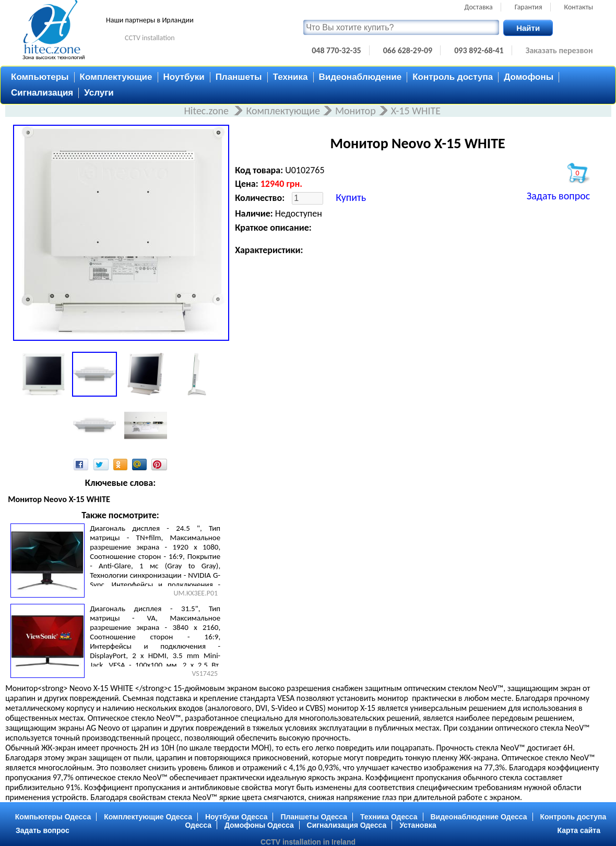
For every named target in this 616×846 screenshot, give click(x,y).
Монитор (356, 111)
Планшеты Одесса (314, 817)
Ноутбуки (184, 77)
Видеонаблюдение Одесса (478, 817)
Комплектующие (116, 77)
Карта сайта (579, 830)
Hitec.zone (207, 111)
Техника (291, 77)
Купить (351, 197)
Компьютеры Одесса (53, 817)
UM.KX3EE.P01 (196, 593)
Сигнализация (42, 93)
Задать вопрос (558, 196)
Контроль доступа (453, 77)
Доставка (479, 7)
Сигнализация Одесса (347, 825)
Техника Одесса (389, 817)
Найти (528, 28)
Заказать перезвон (559, 50)
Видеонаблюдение (360, 77)
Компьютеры (40, 77)
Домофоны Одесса (259, 825)
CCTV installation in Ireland (308, 842)
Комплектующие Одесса (148, 817)
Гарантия (529, 7)
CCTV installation (150, 38)
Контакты (579, 7)
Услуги (99, 93)
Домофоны (529, 77)
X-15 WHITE (416, 111)
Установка (418, 825)
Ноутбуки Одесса (236, 817)
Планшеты (239, 77)
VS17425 (205, 674)
